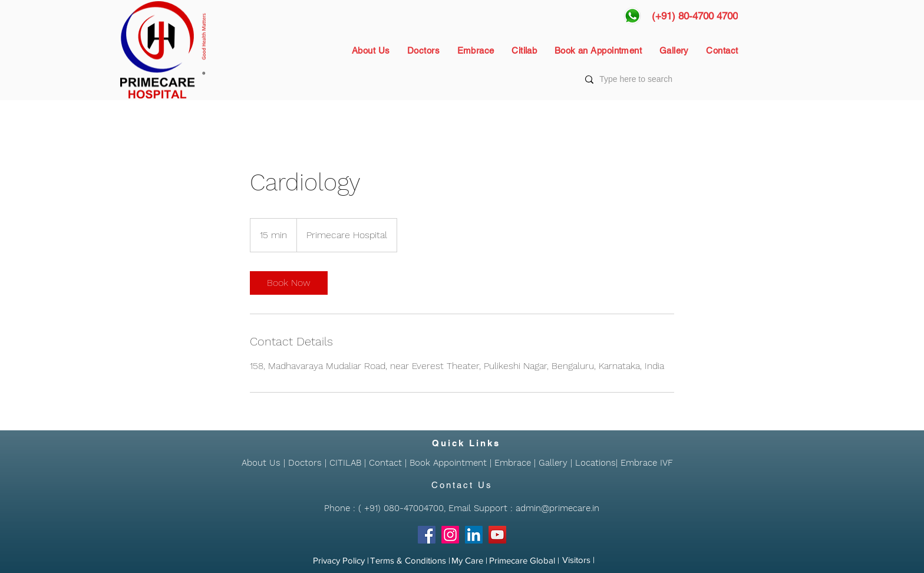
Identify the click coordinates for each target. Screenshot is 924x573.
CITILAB (345, 463)
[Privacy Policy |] (341, 561)
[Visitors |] (578, 560)
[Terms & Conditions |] (410, 561)
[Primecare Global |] (524, 561)
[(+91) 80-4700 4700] (695, 16)
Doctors (305, 463)
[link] (289, 283)
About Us (261, 463)
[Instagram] (450, 535)
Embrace (513, 463)
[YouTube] (497, 535)
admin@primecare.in (557, 508)
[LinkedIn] (474, 535)
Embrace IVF (647, 463)
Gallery (553, 463)
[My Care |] (469, 561)
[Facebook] (427, 535)
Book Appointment (448, 463)
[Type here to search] (660, 80)
